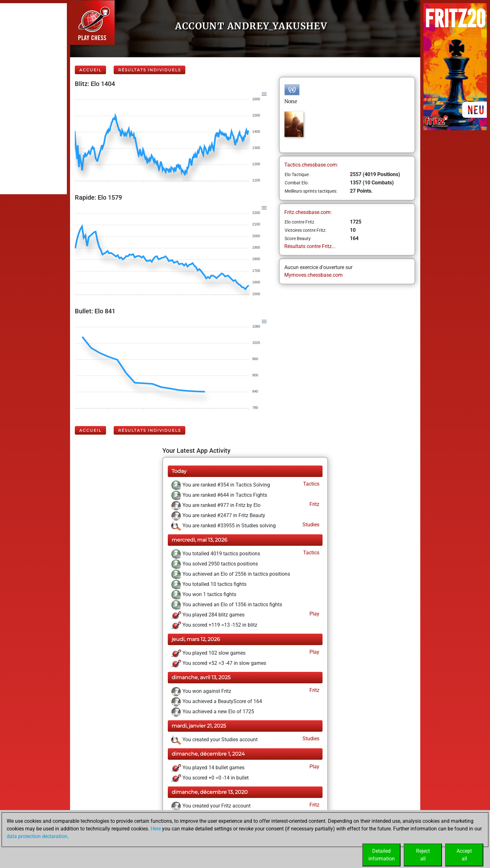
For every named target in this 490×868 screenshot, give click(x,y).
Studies (310, 525)
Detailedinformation (382, 855)
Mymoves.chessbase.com (313, 275)
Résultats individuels (149, 70)
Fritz (314, 504)
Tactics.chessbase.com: (311, 165)
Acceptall (464, 855)
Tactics (311, 484)
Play (314, 614)
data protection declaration (37, 836)
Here (156, 829)
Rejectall (423, 855)
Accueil (90, 70)
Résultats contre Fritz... (310, 246)
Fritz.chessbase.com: (308, 212)
